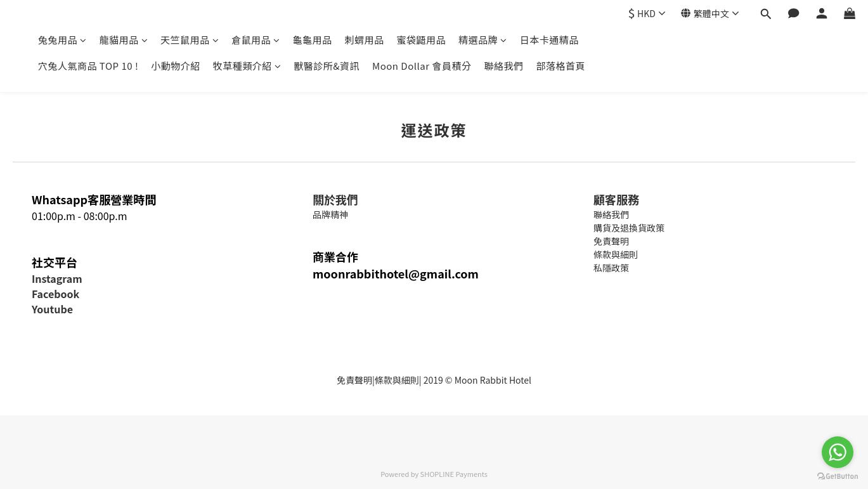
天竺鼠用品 (190, 40)
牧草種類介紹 (247, 66)
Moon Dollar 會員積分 (422, 66)
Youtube (52, 309)
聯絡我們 (503, 66)
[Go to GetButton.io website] (838, 476)
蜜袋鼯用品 (422, 40)
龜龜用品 (313, 40)
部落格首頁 (560, 66)
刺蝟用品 (365, 40)
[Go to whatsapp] (838, 452)
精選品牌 (483, 40)
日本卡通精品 (549, 40)
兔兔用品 (62, 40)
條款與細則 (397, 380)
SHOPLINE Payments (454, 474)
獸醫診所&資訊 (327, 66)
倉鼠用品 (256, 40)
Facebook (55, 294)
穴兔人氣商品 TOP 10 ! (88, 66)
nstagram (58, 278)
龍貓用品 (124, 40)
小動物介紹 (176, 66)
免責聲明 (354, 380)
